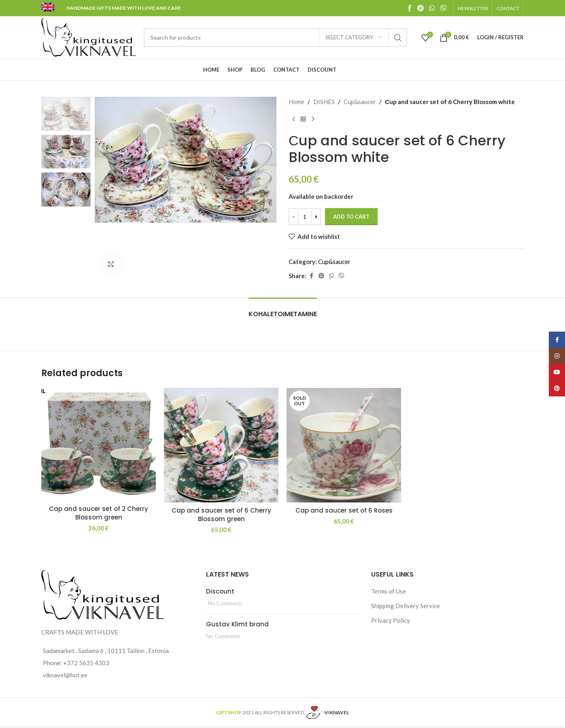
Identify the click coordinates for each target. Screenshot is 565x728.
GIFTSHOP (229, 712)
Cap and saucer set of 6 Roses (344, 510)
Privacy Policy (391, 620)
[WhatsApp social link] (432, 8)
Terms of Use (389, 591)
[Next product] (313, 119)
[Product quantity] (305, 217)
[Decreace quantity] (294, 217)
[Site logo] (88, 36)
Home (296, 102)
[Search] (275, 38)
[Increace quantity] (316, 217)
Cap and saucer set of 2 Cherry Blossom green (99, 513)
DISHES (324, 102)
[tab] (283, 310)
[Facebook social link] (410, 8)
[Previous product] (293, 119)
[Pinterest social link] (420, 8)
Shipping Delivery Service (406, 606)
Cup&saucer (360, 102)
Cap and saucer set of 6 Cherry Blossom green (221, 515)
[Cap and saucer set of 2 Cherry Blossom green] (99, 444)
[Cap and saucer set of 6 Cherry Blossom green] (221, 445)
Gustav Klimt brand (237, 624)
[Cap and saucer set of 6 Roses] (344, 445)
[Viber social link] (443, 8)
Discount (220, 591)
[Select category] (354, 38)
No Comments (225, 603)
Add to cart (351, 217)
